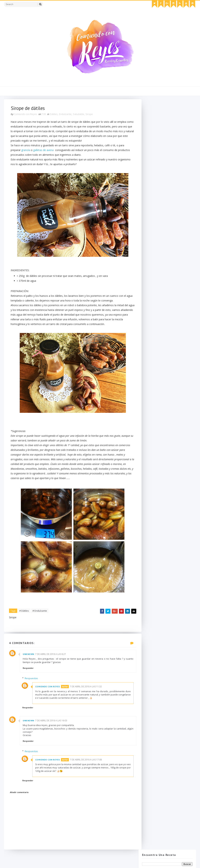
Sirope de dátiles (158, 225)
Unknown (29, 665)
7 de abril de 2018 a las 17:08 (87, 770)
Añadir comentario (20, 803)
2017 (149, 244)
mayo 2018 (156, 197)
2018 (149, 167)
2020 (149, 160)
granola (26, 151)
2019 (149, 163)
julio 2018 (155, 189)
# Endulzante (40, 621)
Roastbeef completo (160, 218)
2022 (149, 152)
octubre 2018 (157, 178)
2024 (149, 145)
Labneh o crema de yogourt (165, 204)
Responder (29, 679)
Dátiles (54, 115)
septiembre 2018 (159, 182)
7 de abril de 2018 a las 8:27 (51, 665)
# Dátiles (24, 621)
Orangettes (155, 222)
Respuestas (33, 689)
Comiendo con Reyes (49, 698)
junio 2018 (155, 193)
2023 (149, 149)
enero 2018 (156, 240)
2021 (149, 156)
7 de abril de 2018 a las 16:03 (52, 731)
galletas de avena (44, 151)
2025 (149, 141)
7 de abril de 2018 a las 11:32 (87, 698)
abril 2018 (155, 200)
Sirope (90, 115)
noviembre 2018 (159, 174)
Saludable (79, 115)
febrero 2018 (157, 236)
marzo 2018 (156, 233)
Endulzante (66, 115)
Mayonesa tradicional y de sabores (169, 207)
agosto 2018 (157, 185)
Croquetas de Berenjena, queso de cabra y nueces (169, 213)
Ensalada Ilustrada (159, 229)
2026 (149, 138)
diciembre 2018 (158, 171)
